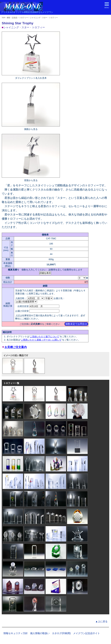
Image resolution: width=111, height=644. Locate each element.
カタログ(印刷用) (61, 633)
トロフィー (24, 18)
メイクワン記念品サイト (87, 633)
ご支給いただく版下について (44, 336)
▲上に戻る (101, 621)
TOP (3, 18)
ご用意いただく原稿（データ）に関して (41, 340)
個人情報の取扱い (40, 633)
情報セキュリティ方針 (16, 633)
